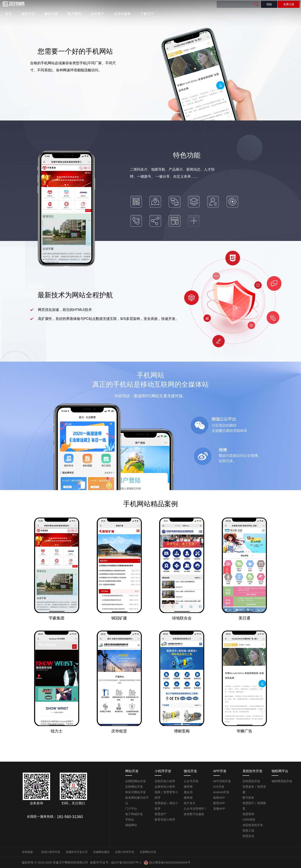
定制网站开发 (134, 787)
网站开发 (132, 771)
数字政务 (248, 798)
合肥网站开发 (148, 852)
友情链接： (29, 852)
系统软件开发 (252, 771)
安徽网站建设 (101, 852)
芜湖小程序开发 (51, 852)
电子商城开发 (134, 814)
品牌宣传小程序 (165, 787)
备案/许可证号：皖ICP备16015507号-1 (116, 862)
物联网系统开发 (282, 781)
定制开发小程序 (165, 781)
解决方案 (51, 14)
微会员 (188, 792)
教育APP (219, 803)
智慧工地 (248, 830)
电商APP (219, 798)
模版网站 (131, 825)
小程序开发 (163, 771)
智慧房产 (160, 814)
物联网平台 (280, 771)
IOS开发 (219, 787)
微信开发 (190, 771)
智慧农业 (248, 836)
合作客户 (98, 14)
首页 (8, 14)
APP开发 (220, 771)
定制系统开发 (251, 781)
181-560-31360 (70, 817)
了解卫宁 (147, 14)
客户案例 (74, 14)
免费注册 (289, 4)
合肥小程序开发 (125, 852)
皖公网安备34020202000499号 (167, 863)
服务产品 (28, 14)
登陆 (269, 4)
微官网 (188, 787)
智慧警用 (248, 814)
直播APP (219, 809)
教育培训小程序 (165, 820)
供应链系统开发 (253, 825)
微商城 (188, 798)
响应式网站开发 (136, 792)
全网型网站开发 (136, 781)
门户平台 (131, 809)
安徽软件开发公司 (77, 852)
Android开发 (221, 792)
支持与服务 (122, 14)
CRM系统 (249, 820)
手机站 (130, 820)
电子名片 (190, 803)
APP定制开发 (222, 781)
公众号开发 (191, 781)
